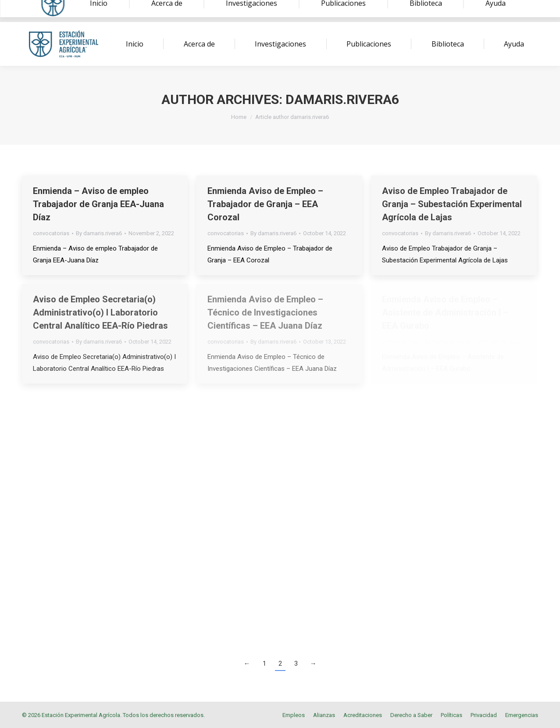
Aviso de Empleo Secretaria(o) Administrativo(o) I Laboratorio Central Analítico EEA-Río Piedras (100, 312)
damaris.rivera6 (342, 99)
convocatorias (51, 233)
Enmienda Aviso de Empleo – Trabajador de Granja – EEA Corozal (265, 204)
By (99, 233)
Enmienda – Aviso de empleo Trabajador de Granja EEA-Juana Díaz (98, 204)
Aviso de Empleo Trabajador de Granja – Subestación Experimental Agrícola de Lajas (452, 204)
